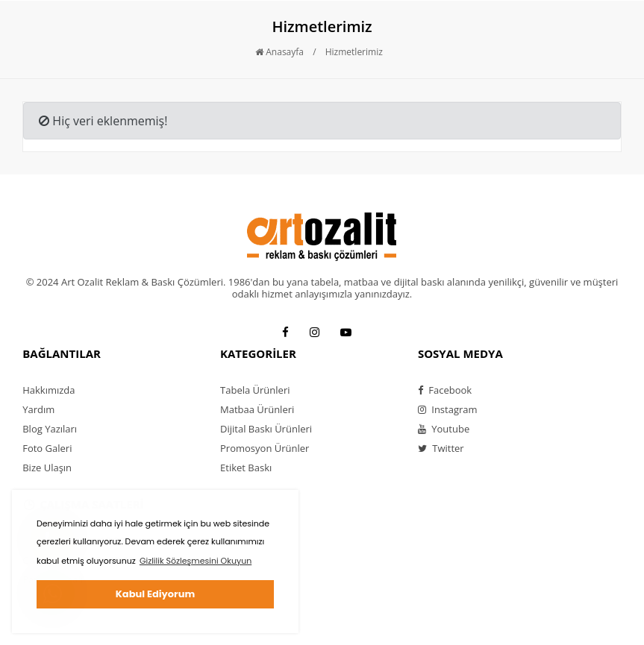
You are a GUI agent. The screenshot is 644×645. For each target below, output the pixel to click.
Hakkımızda (49, 390)
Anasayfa (279, 52)
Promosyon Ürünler (265, 448)
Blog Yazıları (50, 429)
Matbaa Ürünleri (257, 409)
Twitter (441, 448)
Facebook (445, 390)
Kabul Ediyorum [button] (155, 594)
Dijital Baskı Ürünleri (266, 429)
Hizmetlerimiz (354, 52)
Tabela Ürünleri (255, 390)
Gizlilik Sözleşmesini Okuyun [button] (196, 561)
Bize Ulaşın (47, 468)
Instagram (448, 409)
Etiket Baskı (246, 468)
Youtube (444, 429)
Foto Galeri (47, 448)
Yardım (38, 409)
